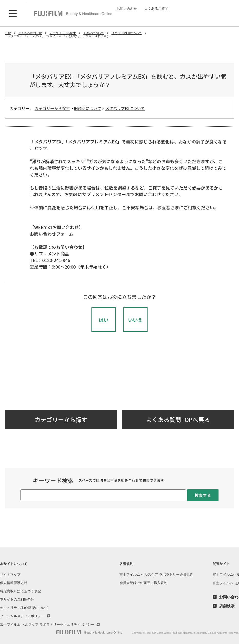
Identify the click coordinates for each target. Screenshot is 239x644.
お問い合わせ (127, 9)
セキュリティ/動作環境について (24, 608)
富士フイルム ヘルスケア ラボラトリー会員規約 (156, 574)
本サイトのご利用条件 (17, 599)
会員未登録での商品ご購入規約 (143, 583)
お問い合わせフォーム (52, 234)
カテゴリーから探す (52, 108)
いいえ (135, 320)
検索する (203, 495)
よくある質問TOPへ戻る (178, 419)
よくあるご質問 (156, 9)
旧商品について (88, 108)
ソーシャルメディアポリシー (22, 616)
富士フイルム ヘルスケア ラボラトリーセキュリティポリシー (47, 624)
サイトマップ (10, 574)
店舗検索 (227, 606)
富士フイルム (223, 583)
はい (104, 320)
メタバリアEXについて (125, 108)
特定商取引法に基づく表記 (20, 591)
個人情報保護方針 (14, 583)
